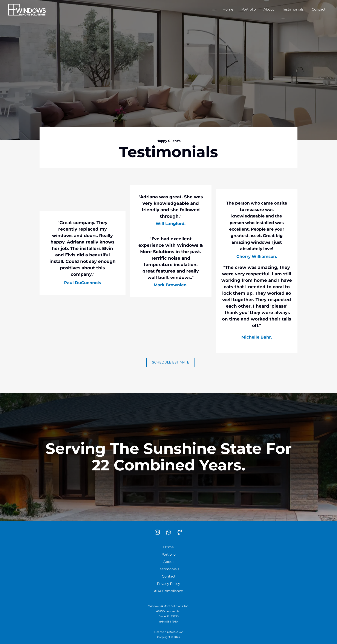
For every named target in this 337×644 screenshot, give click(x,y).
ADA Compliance (168, 591)
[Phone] (180, 532)
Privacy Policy (168, 584)
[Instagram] (157, 532)
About (271, 9)
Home (233, 9)
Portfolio (252, 9)
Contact (319, 9)
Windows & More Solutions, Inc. (169, 606)
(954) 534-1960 (168, 622)
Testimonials (294, 9)
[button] (171, 362)
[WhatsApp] (168, 532)
